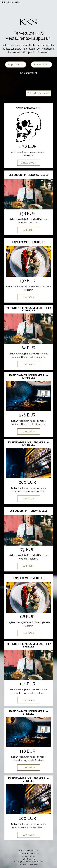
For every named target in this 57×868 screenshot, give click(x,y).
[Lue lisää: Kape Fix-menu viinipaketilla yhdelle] (29, 767)
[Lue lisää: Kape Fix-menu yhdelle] (29, 633)
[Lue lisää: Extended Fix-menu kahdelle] (29, 230)
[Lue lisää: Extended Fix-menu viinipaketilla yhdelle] (29, 700)
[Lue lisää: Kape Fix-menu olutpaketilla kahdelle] (29, 499)
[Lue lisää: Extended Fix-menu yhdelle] (29, 566)
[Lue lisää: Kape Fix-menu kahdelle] (29, 297)
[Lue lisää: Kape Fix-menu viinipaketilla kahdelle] (29, 431)
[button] (16, 65)
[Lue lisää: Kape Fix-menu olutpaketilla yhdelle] (29, 835)
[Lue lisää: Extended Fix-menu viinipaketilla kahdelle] (29, 364)
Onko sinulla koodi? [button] (38, 93)
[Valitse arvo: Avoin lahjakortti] (29, 163)
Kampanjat (38, 87)
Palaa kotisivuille (11, 3)
